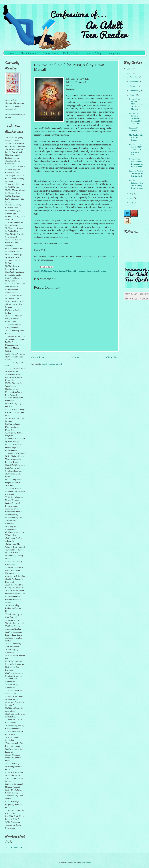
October (133, 86)
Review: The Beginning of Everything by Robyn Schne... (136, 162)
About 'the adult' (29, 53)
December (134, 77)
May (132, 203)
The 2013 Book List (14, 848)
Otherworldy (71, 271)
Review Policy (93, 53)
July (132, 194)
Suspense (102, 271)
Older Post (112, 357)
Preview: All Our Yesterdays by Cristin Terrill (136, 173)
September (134, 91)
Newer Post (37, 357)
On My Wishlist (72, 53)
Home (12, 53)
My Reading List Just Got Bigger (136, 137)
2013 (129, 73)
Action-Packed (59, 271)
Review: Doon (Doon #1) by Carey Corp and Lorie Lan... (136, 149)
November (134, 82)
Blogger (87, 863)
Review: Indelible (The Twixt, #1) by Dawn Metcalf (136, 184)
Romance (82, 271)
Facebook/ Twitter (133, 129)
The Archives (50, 53)
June (132, 198)
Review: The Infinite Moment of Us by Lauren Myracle (136, 104)
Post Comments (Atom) (52, 364)
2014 (129, 69)
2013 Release (46, 271)
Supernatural (92, 271)
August (133, 95)
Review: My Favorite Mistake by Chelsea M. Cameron (135, 118)
